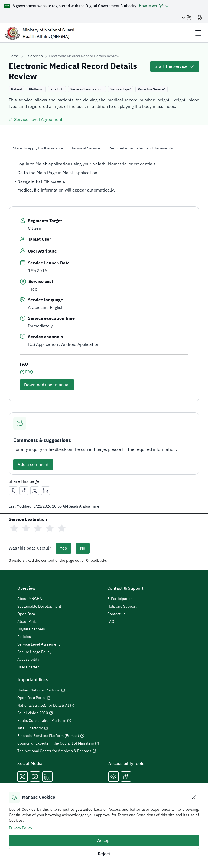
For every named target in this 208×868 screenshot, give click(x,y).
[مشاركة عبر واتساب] (13, 491)
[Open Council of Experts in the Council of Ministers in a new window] (59, 743)
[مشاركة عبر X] (35, 491)
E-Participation (120, 599)
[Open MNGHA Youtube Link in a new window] (35, 777)
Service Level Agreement (36, 120)
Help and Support (122, 607)
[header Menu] (198, 33)
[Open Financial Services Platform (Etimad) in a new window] (59, 736)
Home (14, 56)
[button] (154, 6)
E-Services (34, 56)
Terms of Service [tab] (86, 148)
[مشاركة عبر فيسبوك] (24, 491)
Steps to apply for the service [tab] (38, 148)
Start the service (171, 66)
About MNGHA (30, 599)
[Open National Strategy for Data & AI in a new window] (59, 706)
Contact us (116, 614)
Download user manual (47, 385)
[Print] (199, 18)
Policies (24, 637)
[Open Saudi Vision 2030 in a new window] (59, 713)
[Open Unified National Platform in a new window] (59, 690)
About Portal (28, 622)
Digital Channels (31, 629)
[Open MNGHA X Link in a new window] (22, 777)
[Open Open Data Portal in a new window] (59, 698)
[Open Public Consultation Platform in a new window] (59, 721)
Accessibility (28, 660)
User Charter (28, 667)
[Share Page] (187, 18)
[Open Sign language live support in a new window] (126, 777)
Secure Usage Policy (34, 652)
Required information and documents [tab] (141, 148)
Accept (104, 841)
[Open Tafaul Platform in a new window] (59, 728)
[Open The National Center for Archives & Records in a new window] (59, 751)
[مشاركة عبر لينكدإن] (45, 491)
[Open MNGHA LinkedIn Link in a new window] (47, 777)
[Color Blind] (113, 777)
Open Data (26, 614)
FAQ (26, 372)
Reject (104, 854)
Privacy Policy (21, 828)
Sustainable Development (39, 607)
